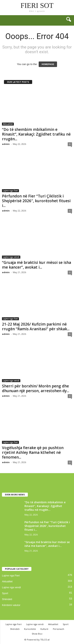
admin (6, 144)
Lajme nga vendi (11, 257)
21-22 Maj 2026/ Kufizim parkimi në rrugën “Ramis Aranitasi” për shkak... (36, 327)
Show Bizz (37, 634)
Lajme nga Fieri (10, 191)
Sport (5, 593)
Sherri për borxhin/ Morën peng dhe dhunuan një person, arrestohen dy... (36, 388)
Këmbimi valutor (11, 605)
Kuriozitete (30, 629)
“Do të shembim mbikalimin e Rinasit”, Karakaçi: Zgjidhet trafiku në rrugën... (36, 134)
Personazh (59, 629)
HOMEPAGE (48, 64)
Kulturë (44, 629)
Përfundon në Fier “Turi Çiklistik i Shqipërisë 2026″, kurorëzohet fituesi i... (36, 201)
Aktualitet (8, 124)
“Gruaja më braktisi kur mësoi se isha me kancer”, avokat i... (37, 265)
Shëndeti (7, 599)
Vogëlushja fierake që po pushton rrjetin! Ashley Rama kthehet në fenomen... (33, 452)
